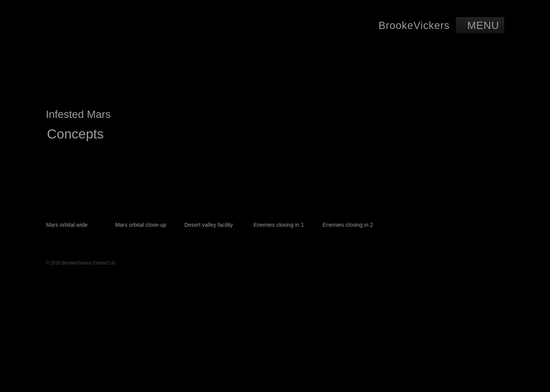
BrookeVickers (414, 26)
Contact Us (104, 263)
